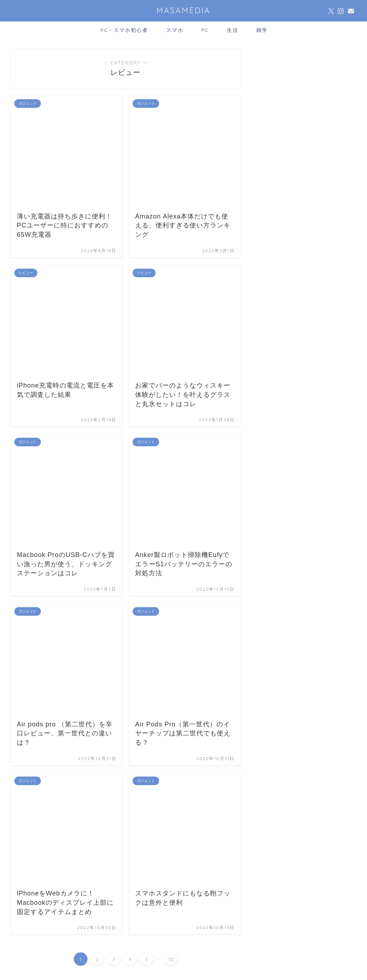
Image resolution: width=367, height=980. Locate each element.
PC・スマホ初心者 (124, 30)
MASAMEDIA (184, 10)
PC (205, 30)
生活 (233, 30)
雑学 (262, 30)
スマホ (175, 30)
